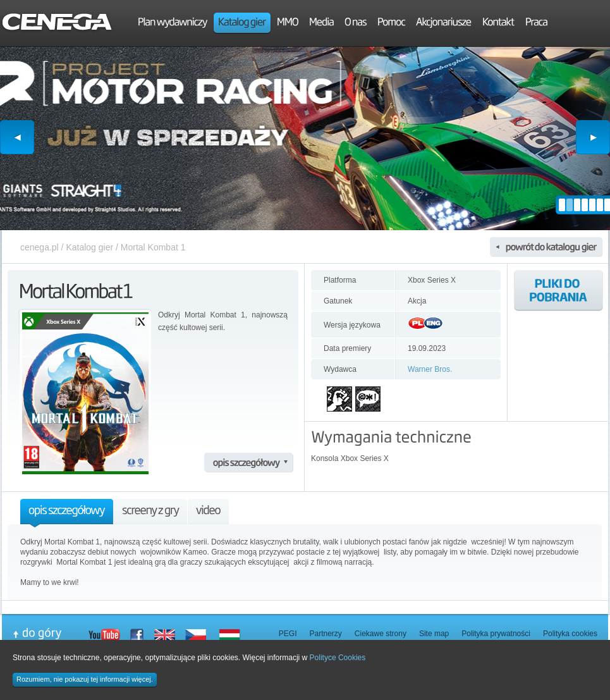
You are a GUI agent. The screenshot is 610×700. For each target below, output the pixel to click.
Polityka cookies (570, 634)
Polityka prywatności (496, 634)
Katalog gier (89, 247)
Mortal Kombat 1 (153, 247)
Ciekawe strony (381, 634)
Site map (434, 634)
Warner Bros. (430, 369)
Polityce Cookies (338, 658)
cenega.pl (40, 247)
